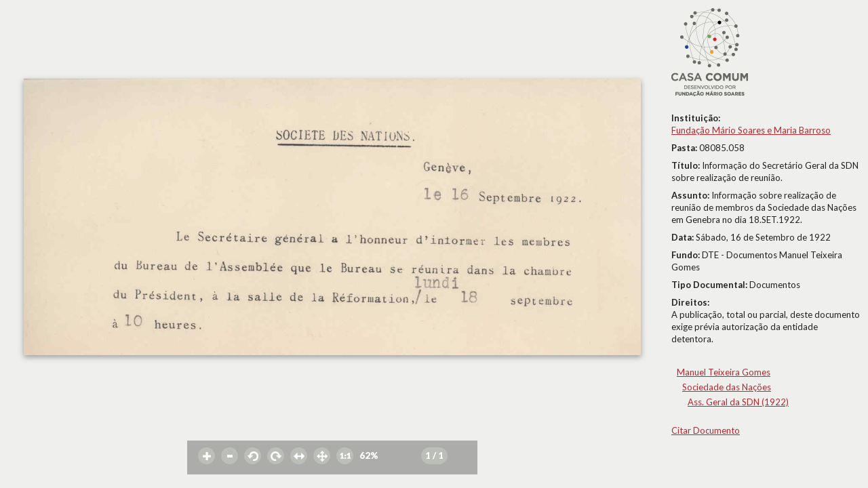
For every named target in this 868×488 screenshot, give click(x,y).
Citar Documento (706, 430)
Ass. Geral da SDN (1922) (738, 402)
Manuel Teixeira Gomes (724, 372)
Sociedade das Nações (727, 387)
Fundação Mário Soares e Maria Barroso (751, 130)
